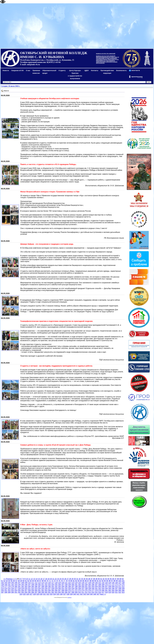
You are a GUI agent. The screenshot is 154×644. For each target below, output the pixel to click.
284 (116, 590)
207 (106, 587)
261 (39, 590)
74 (57, 581)
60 (24, 581)
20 (51, 579)
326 (28, 594)
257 (26, 590)
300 (46, 592)
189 (46, 587)
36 (89, 579)
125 (80, 583)
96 (110, 581)
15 (39, 579)
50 (123, 579)
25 (63, 579)
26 (65, 579)
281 (106, 590)
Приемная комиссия (36, 72)
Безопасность (121, 70)
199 (80, 587)
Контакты (95, 70)
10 (27, 579)
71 (50, 581)
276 (90, 590)
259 (33, 590)
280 (103, 590)
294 (26, 592)
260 (36, 590)
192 (56, 587)
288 (6, 592)
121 (66, 583)
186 (36, 587)
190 (49, 587)
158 (66, 585)
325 (24, 594)
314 (93, 592)
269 (66, 590)
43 (106, 579)
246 (113, 588)
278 (96, 590)
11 (29, 579)
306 (66, 592)
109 (26, 583)
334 (54, 594)
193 (59, 587)
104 (9, 583)
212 (123, 587)
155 (56, 585)
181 (19, 587)
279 (100, 590)
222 (33, 588)
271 (73, 590)
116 (49, 583)
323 (123, 592)
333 (51, 594)
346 (95, 594)
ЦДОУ (87, 70)
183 (26, 587)
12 (32, 579)
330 (41, 594)
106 (16, 583)
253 (13, 590)
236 (80, 588)
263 (46, 590)
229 (56, 588)
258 (29, 590)
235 (76, 588)
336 (61, 594)
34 (84, 579)
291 (16, 592)
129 (93, 583)
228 (53, 588)
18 (46, 579)
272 (76, 590)
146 (26, 585)
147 (29, 585)
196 (69, 587)
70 (47, 581)
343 (85, 594)
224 (39, 588)
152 (46, 585)
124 (76, 583)
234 (73, 588)
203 (93, 587)
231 (63, 588)
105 (13, 583)
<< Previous (8, 579)
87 (88, 581)
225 (43, 588)
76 (62, 581)
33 (82, 579)
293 (23, 592)
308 (73, 592)
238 (86, 588)
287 (2, 592)
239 (90, 588)
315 (96, 592)
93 (102, 581)
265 (53, 590)
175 (123, 585)
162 (80, 585)
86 (86, 581)
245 (110, 588)
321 (116, 592)
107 (19, 583)
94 (105, 581)
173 (116, 585)
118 (56, 583)
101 (123, 581)
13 (34, 579)
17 (44, 579)
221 (29, 588)
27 (68, 579)
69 (45, 581)
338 (68, 594)
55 (12, 581)
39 (96, 579)
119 (59, 583)
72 (52, 581)
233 (69, 588)
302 (53, 592)
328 (34, 594)
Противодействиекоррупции (107, 72)
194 (63, 587)
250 (2, 590)
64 (33, 581)
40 (99, 579)
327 (31, 594)
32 (80, 579)
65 (35, 581)
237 (83, 588)
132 (103, 583)
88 (91, 581)
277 (93, 590)
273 (80, 590)
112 (36, 583)
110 (29, 583)
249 (123, 588)
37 (92, 579)
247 (116, 588)
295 (29, 592)
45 (111, 579)
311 (83, 592)
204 (96, 587)
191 (53, 587)
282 (110, 590)
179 (13, 587)
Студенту (62, 70)
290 (13, 592)
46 (113, 579)
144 (19, 585)
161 (76, 585)
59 (21, 581)
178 (9, 587)
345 (91, 594)
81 (74, 581)
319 (110, 592)
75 (59, 581)
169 (103, 585)
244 (106, 588)
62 (28, 581)
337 (65, 594)
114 (43, 583)
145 (23, 585)
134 (110, 583)
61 (26, 581)
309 (76, 592)
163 (83, 585)
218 (19, 588)
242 (100, 588)
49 (120, 579)
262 (43, 590)
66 (38, 581)
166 (93, 585)
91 (98, 581)
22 (56, 579)
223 (36, 588)
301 (49, 592)
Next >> (103, 594)
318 (106, 592)
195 (66, 587)
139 (2, 585)
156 (59, 585)
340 (75, 594)
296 (33, 592)
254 (16, 590)
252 (9, 590)
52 (4, 581)
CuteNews (69, 597)
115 (46, 583)
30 (75, 579)
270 (69, 590)
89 (93, 581)
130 (96, 583)
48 (118, 579)
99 (117, 581)
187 (39, 587)
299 (43, 592)
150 (39, 585)
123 (73, 583)
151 (43, 585)
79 (69, 581)
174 (120, 585)
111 (33, 583)
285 (120, 590)
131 (100, 583)
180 (16, 587)
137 (120, 583)
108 (23, 583)
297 (36, 592)
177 (6, 587)
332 (48, 594)
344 (88, 594)
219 (23, 588)
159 (69, 585)
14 (37, 579)
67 (40, 581)
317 (103, 592)
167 (96, 585)
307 (69, 592)
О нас (28, 70)
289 (9, 592)
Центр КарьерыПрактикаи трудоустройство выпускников (75, 75)
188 (43, 587)
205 (100, 587)
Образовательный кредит (49, 72)
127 (86, 583)
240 (93, 588)
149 (36, 585)
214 (6, 588)
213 (2, 588)
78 (67, 581)
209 (113, 587)
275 (86, 590)
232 (66, 588)
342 (81, 594)
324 (21, 594)
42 (104, 579)
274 (83, 590)
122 (69, 583)
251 (6, 590)
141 (9, 585)
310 (80, 592)
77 (64, 581)
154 (53, 585)
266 (56, 590)
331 (44, 594)
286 (123, 590)
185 (33, 587)
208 (110, 587)
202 (90, 587)
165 (90, 585)
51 (2, 581)
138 (123, 583)
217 (16, 588)
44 (108, 579)
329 (38, 594)
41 (101, 579)
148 (33, 585)
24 (61, 579)
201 (86, 587)
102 (2, 583)
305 (63, 592)
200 (83, 587)
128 (90, 583)
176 (2, 587)
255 (19, 590)
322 (120, 592)
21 (53, 579)
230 (59, 588)
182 (23, 587)
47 (115, 579)
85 (83, 581)
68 (43, 581)
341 (78, 594)
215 (9, 588)
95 (107, 581)
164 (86, 585)
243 (103, 588)
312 (86, 592)
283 (113, 590)
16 (41, 579)
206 (103, 587)
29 (72, 579)
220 (26, 588)
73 (55, 581)
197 (73, 587)
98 (114, 581)
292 (19, 592)
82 (76, 581)
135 (113, 583)
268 (63, 590)
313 (90, 592)
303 (56, 592)
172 (113, 585)
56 (14, 581)
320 (113, 592)
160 (73, 585)
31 (77, 579)
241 (96, 588)
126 (83, 583)
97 (112, 581)
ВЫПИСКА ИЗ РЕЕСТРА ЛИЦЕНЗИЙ (106, 54)
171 (110, 585)
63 (31, 581)
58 (19, 581)
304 (59, 592)
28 (70, 579)
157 (63, 585)
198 (76, 587)
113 (39, 583)
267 (59, 590)
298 (39, 592)
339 (71, 594)
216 (13, 588)
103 (6, 583)
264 (49, 590)
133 (106, 583)
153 (49, 585)
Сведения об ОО (17, 70)
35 (87, 579)
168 (100, 585)
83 (79, 581)
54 (9, 581)
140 (6, 585)
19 (49, 579)
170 (106, 585)
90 (95, 581)
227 (49, 588)
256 (23, 590)
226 (46, 588)
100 (120, 581)
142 (13, 585)
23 (58, 579)
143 (16, 585)
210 (116, 587)
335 (58, 594)
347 (98, 594)
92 (100, 581)
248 (120, 588)
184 (29, 587)
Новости (6, 70)
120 (63, 583)
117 (53, 583)
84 (81, 581)
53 (7, 581)
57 (16, 581)
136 (116, 583)
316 (100, 592)
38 (94, 579)
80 (71, 581)
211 (120, 587)
